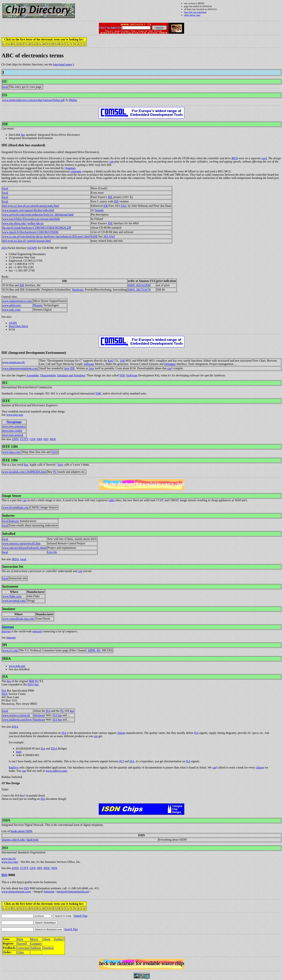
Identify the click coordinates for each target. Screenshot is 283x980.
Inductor (9, 516)
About (47, 939)
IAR (122, 361)
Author (59, 939)
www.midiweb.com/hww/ (17, 720)
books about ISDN (21, 831)
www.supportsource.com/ (17, 301)
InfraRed (9, 534)
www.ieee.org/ (15, 415)
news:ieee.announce (14, 426)
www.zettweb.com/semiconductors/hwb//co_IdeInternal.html (38, 215)
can (112, 162)
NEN (53, 439)
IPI (5, 645)
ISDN (6, 820)
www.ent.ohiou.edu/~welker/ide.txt (23, 223)
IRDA (15, 559)
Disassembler (48, 375)
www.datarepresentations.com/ (20, 368)
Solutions (49, 892)
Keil (110, 361)
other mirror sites (192, 15)
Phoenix (38, 305)
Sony (60, 465)
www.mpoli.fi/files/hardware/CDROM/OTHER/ (31, 232)
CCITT (24, 439)
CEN (32, 439)
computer (76, 171)
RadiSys (14, 767)
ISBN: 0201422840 (139, 285)
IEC (5, 383)
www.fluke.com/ (12, 596)
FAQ (124, 206)
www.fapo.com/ (12, 452)
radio (112, 500)
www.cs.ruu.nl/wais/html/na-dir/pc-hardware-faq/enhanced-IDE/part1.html (46, 236)
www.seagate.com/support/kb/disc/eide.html (28, 210)
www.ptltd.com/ (12, 305)
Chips (20, 952)
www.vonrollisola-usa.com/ (18, 619)
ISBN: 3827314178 (139, 290)
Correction (23, 948)
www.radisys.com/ (56, 771)
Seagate (99, 210)
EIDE (94, 236)
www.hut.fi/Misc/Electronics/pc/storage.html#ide (31, 219)
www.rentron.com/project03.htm (21, 543)
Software (89, 364)
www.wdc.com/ (11, 310)
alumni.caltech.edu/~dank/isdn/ (21, 840)
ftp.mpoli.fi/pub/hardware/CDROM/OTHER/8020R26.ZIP (37, 228)
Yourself (22, 943)
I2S (5, 95)
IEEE (6, 401)
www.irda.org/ (17, 666)
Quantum (70, 168)
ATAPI (32, 248)
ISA (5, 677)
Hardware (78, 290)
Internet (8, 627)
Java (67, 368)
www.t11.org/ (10, 650)
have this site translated (195, 12)
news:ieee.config (12, 431)
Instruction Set (13, 567)
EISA (31, 684)
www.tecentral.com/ (14, 601)
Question (48, 948)
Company (36, 943)
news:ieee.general (13, 435)
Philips (73, 100)
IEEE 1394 (10, 460)
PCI (122, 761)
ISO (46, 439)
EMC (99, 393)
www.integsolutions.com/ (16, 892)
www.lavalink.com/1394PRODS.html (24, 472)
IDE (5, 124)
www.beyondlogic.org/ (16, 507)
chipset (121, 733)
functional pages (63, 64)
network (37, 631)
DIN (39, 439)
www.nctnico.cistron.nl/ (16, 715)
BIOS (235, 158)
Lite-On (52, 552)
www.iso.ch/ (9, 859)
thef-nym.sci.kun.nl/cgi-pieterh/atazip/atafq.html (31, 206)
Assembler (33, 375)
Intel (19, 752)
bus (23, 135)
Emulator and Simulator (71, 375)
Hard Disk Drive (18, 326)
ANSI (15, 439)
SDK (122, 375)
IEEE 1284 (10, 447)
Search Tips (81, 916)
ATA (106, 236)
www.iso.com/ (10, 862)
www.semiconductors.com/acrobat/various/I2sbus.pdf (33, 100)
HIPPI (92, 650)
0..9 (5, 44)
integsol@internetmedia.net (73, 892)
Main (20, 939)
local (5, 87)
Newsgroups (14, 422)
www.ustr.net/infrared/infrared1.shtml (24, 548)
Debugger (170, 364)
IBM (32, 681)
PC (55, 472)
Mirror (35, 939)
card (264, 158)
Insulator (9, 609)
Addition (36, 948)
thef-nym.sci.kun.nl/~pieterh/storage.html (27, 241)
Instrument (10, 586)
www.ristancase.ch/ (14, 362)
